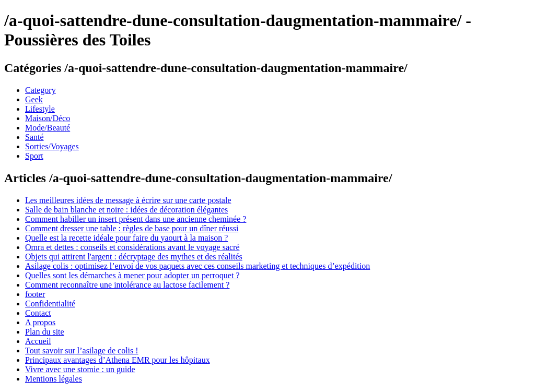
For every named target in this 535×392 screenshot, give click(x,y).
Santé (34, 137)
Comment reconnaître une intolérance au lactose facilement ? (127, 285)
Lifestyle (40, 109)
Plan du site (45, 332)
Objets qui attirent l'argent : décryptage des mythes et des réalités (134, 257)
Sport (34, 156)
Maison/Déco (48, 118)
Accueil (38, 341)
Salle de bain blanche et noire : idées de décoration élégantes (126, 210)
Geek (34, 99)
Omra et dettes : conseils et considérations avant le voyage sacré (132, 247)
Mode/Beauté (48, 128)
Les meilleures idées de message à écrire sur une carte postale (128, 200)
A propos (40, 322)
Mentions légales (54, 379)
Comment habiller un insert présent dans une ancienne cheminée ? (136, 219)
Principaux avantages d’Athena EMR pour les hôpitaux (118, 360)
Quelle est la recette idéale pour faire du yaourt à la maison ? (126, 238)
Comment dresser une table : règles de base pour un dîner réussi (132, 228)
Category (40, 90)
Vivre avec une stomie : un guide (80, 369)
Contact (38, 313)
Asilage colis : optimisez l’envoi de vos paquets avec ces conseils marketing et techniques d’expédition (197, 266)
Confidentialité (50, 304)
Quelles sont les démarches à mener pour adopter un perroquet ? (132, 275)
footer (35, 294)
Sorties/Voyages (52, 146)
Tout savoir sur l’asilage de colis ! (82, 351)
